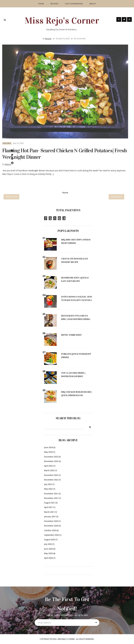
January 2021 (50, 516)
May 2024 (48, 452)
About (93, 4)
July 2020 (48, 544)
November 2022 (51, 480)
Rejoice (48, 37)
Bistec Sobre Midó (71, 335)
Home (41, 4)
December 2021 (51, 494)
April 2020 (48, 558)
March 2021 (49, 512)
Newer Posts (11, 197)
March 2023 (49, 470)
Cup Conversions (74, 4)
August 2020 (50, 539)
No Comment (80, 37)
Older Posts (116, 197)
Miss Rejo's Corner (62, 21)
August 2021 (50, 503)
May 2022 (48, 489)
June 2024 (48, 447)
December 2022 (51, 475)
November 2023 (51, 461)
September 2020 (51, 535)
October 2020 (50, 530)
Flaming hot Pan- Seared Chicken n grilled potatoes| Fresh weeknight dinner (64, 152)
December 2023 (51, 457)
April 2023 (48, 466)
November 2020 (51, 526)
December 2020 (51, 521)
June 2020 (48, 549)
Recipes (54, 4)
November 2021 (51, 498)
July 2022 (48, 484)
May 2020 (48, 553)
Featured (7, 142)
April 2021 (48, 507)
